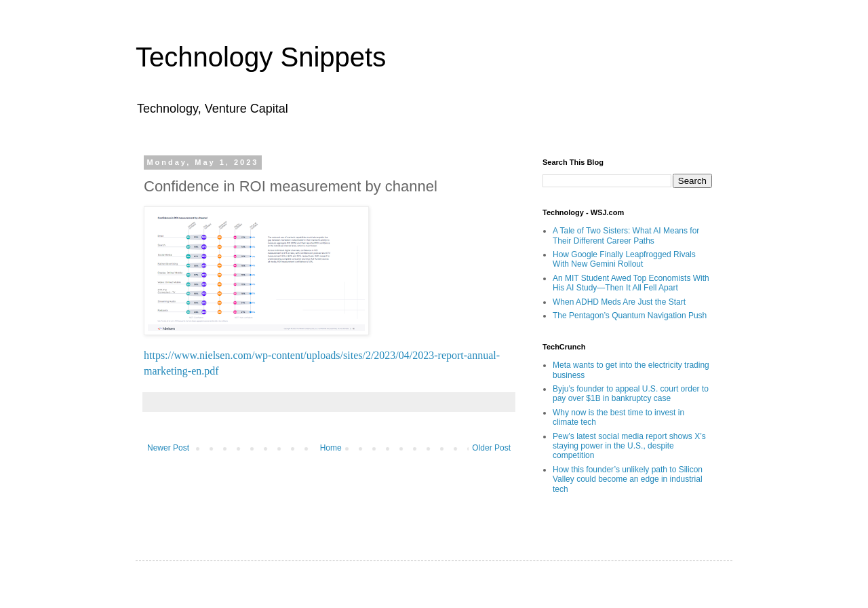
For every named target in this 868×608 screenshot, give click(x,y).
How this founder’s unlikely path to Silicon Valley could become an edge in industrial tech (628, 479)
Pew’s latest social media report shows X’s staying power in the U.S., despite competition (629, 446)
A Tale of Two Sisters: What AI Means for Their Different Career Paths (626, 235)
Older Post (491, 448)
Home (331, 448)
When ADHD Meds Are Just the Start (619, 302)
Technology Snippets (261, 57)
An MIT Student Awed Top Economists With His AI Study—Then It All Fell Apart (631, 283)
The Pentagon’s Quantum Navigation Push (630, 316)
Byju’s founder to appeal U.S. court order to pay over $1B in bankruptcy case (631, 394)
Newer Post (168, 448)
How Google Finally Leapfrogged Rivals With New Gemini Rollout (624, 259)
